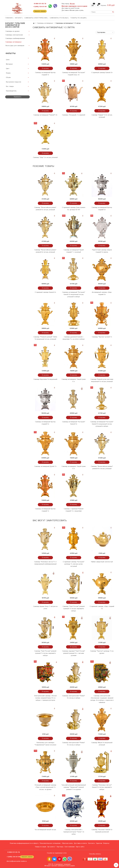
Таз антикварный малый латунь (45, 830)
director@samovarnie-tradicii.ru (17, 861)
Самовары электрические (36, 18)
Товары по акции (78, 18)
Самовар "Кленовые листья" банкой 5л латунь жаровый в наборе (102, 787)
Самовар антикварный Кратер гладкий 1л (45, 74)
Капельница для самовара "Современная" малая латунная (45, 744)
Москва (72, 4)
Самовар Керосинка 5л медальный (45, 379)
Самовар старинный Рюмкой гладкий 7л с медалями (74, 510)
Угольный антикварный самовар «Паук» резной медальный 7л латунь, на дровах (45, 787)
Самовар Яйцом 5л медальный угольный (102, 744)
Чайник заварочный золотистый (102, 562)
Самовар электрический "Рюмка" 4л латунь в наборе (74, 697)
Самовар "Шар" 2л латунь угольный (45, 157)
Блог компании (70, 847)
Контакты (91, 843)
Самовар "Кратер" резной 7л (102, 337)
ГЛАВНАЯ (9, 18)
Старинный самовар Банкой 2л (102, 73)
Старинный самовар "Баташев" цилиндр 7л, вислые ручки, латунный (74, 564)
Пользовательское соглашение (50, 843)
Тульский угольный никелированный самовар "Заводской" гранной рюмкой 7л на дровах (74, 787)
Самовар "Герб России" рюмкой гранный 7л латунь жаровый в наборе (74, 609)
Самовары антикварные (45, 23)
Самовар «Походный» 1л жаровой (74, 115)
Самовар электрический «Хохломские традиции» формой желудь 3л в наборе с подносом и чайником (102, 699)
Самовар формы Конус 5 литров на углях (45, 608)
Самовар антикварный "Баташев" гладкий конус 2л (74, 74)
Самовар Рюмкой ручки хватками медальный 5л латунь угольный (102, 380)
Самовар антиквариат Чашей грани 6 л (74, 380)
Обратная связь (67, 843)
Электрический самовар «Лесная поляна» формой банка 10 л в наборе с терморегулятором (45, 698)
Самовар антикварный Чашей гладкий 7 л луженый (74, 251)
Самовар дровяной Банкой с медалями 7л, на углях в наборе (74, 338)
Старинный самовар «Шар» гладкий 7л (102, 608)
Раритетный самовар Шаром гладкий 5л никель (102, 251)
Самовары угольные (59, 18)
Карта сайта (80, 847)
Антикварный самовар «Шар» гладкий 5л (102, 293)
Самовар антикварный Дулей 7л (45, 466)
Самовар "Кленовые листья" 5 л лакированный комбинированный (45, 563)
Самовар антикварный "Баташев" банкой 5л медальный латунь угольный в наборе (74, 294)
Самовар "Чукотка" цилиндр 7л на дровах (102, 652)
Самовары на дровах (13, 31)
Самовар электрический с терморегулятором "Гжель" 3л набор (74, 832)
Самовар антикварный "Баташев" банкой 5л (74, 423)
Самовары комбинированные (15, 38)
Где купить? (51, 847)
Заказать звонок (40, 11)
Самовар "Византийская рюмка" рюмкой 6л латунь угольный (45, 209)
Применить (18, 97)
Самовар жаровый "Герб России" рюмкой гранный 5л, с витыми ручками (74, 653)
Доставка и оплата (80, 843)
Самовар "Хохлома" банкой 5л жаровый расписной (102, 831)
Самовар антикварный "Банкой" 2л (45, 115)
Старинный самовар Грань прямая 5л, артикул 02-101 (74, 209)
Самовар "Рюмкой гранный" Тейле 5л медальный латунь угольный (45, 338)
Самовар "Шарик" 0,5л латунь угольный (102, 116)
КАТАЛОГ (18, 18)
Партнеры (60, 847)
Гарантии (99, 843)
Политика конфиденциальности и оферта (24, 843)
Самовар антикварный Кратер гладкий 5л (102, 209)
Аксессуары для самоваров (15, 46)
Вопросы (106, 843)
